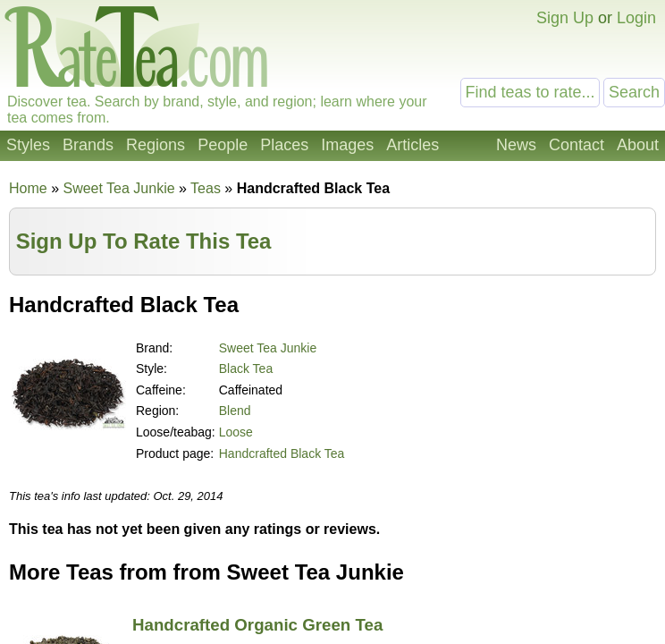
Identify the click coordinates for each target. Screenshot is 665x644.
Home (28, 188)
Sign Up (565, 18)
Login (636, 18)
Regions (156, 145)
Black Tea (246, 369)
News (516, 145)
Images (347, 145)
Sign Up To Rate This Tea (144, 241)
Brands (88, 145)
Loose (236, 432)
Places (284, 145)
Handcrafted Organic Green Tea (257, 625)
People (223, 145)
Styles (28, 145)
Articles (412, 145)
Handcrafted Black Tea (282, 453)
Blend (235, 411)
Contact (577, 145)
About (638, 145)
